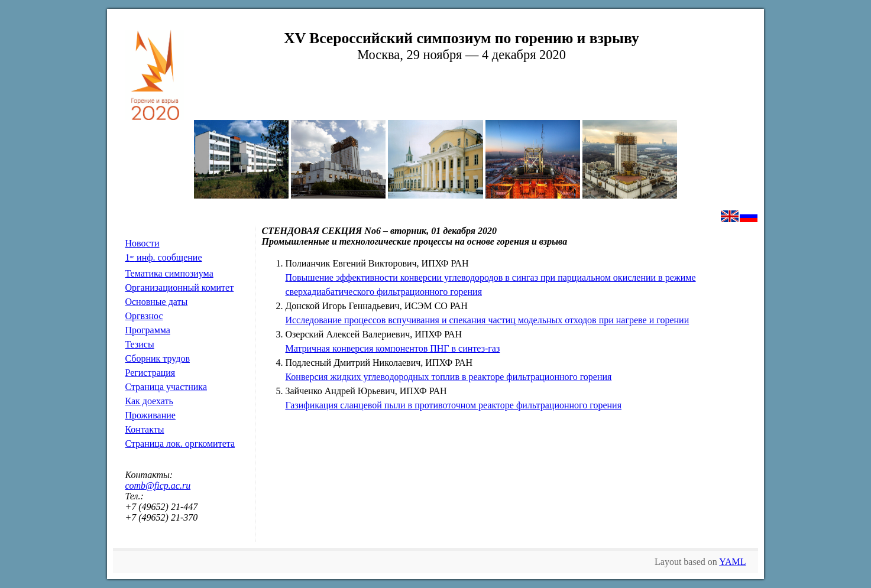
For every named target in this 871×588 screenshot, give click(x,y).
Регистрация (150, 373)
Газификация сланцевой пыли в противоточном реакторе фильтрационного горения (453, 405)
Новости (142, 243)
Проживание (150, 415)
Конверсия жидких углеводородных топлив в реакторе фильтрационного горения (448, 377)
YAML (732, 562)
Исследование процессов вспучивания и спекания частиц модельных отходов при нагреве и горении (487, 320)
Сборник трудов (157, 358)
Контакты (144, 429)
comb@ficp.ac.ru (158, 485)
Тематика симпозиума (169, 273)
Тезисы (139, 344)
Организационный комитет (179, 287)
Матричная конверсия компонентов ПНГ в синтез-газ (392, 348)
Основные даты (156, 302)
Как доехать (149, 401)
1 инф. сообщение (163, 257)
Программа (147, 330)
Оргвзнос (144, 316)
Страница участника (166, 387)
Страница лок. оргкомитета (180, 444)
